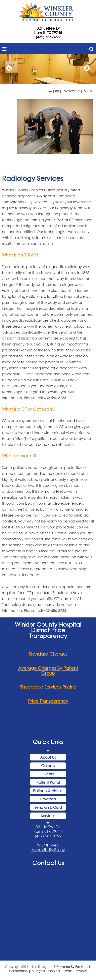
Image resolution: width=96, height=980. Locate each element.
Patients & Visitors (48, 791)
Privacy (81, 971)
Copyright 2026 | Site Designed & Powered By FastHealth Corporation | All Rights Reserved (48, 969)
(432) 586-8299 (48, 37)
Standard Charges (48, 654)
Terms (68, 971)
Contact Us (48, 863)
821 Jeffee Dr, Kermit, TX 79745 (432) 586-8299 (48, 831)
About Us (48, 757)
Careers (48, 766)
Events (48, 774)
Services (48, 816)
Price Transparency (48, 701)
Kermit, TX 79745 (48, 33)
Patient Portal (48, 782)
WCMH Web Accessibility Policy (48, 847)
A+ (92, 91)
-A (78, 91)
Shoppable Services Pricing (48, 687)
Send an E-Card (48, 807)
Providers (48, 799)
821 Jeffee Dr (48, 28)
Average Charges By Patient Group (48, 670)
